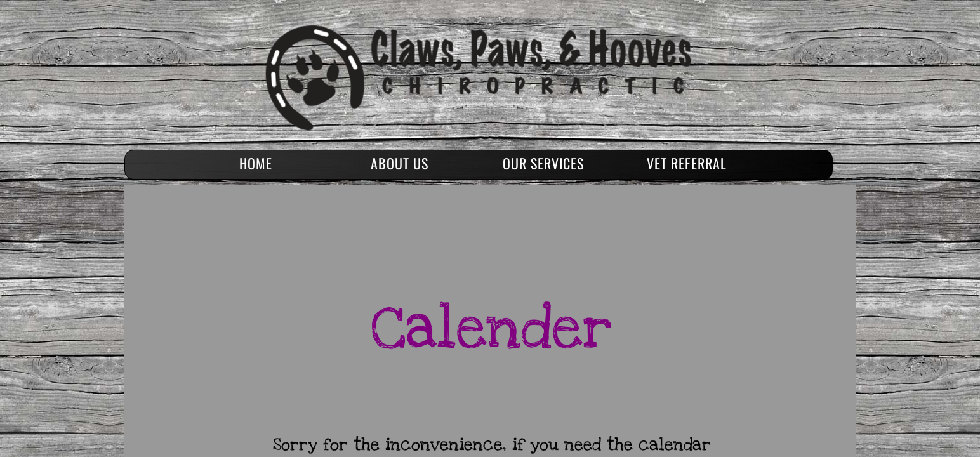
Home (256, 163)
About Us (400, 163)
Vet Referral (687, 163)
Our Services (543, 163)
